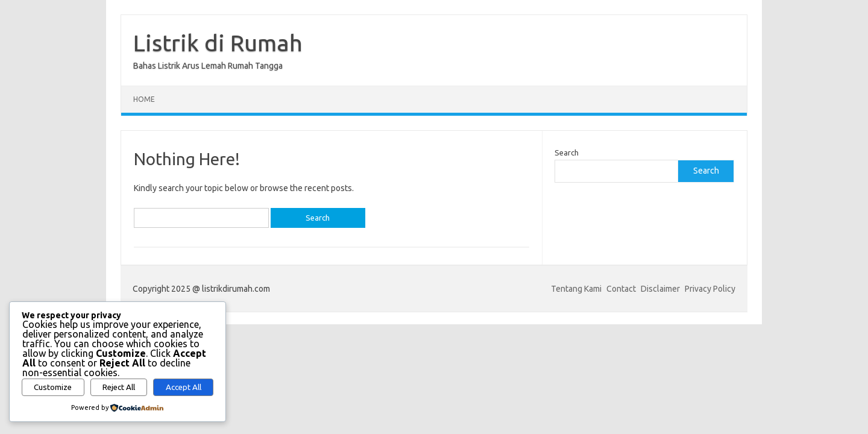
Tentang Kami (576, 289)
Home (144, 99)
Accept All (184, 387)
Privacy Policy (710, 289)
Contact (621, 289)
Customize (53, 387)
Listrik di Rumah (218, 43)
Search (567, 153)
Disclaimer (660, 289)
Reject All (119, 387)
